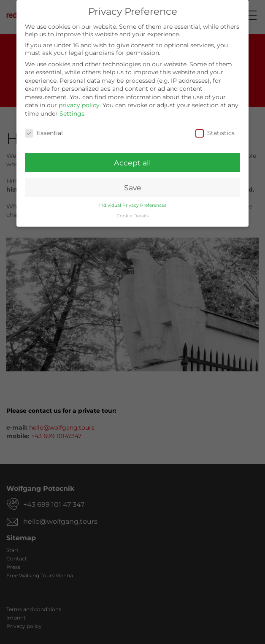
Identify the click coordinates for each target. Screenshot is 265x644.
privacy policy (79, 103)
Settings (72, 111)
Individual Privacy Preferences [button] (133, 203)
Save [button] (133, 185)
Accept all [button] (132, 160)
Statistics (215, 130)
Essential (44, 130)
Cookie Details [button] (132, 213)
